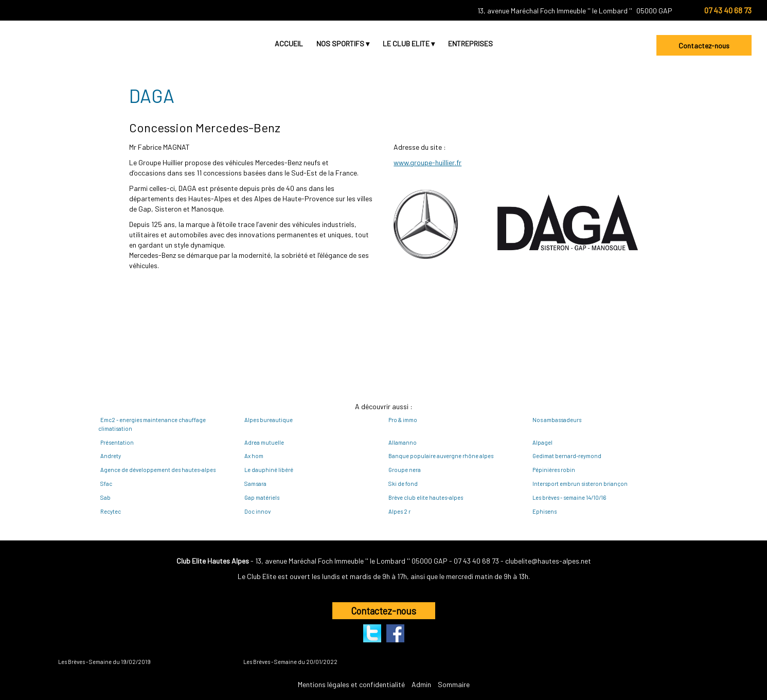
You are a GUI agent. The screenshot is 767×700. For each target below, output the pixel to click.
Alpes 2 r (399, 511)
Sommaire (454, 684)
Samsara (255, 484)
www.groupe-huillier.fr (427, 162)
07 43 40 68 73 (476, 561)
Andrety (111, 456)
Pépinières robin (554, 470)
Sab (105, 497)
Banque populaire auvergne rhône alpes (441, 456)
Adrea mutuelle (264, 442)
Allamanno (403, 442)
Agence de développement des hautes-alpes (158, 470)
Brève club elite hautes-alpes (426, 497)
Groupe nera (405, 470)
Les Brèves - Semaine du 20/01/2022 (290, 662)
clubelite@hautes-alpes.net (548, 561)
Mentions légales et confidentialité (351, 684)
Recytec (111, 511)
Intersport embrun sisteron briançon (580, 484)
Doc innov (257, 511)
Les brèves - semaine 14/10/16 (569, 497)
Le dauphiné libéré (269, 470)
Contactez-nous (704, 46)
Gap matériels (262, 497)
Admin (421, 684)
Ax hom (254, 456)
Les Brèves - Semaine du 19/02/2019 (104, 662)
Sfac (106, 484)
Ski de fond (403, 484)
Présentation (117, 442)
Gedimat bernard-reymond (567, 456)
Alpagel (542, 442)
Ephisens (545, 511)
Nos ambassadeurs (557, 420)
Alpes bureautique (269, 420)
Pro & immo (403, 420)
